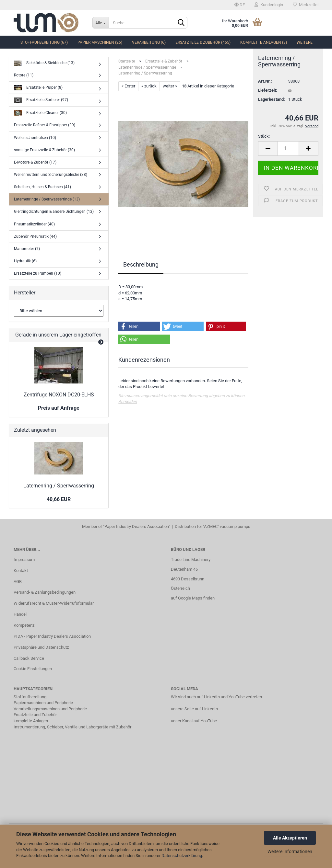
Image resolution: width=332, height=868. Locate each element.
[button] (139, 326)
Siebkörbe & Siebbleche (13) (44, 63)
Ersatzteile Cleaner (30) (40, 113)
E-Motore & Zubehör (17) (35, 162)
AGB (18, 582)
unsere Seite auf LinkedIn (194, 709)
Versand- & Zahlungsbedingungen (45, 592)
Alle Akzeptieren (290, 838)
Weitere (305, 42)
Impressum (24, 560)
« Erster (128, 86)
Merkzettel (306, 5)
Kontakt (21, 571)
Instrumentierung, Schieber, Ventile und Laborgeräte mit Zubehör (72, 727)
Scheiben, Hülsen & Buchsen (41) (42, 187)
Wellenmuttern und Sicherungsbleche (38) (51, 175)
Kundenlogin (269, 5)
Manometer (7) (27, 249)
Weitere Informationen (290, 851)
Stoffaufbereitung (30, 697)
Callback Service (29, 658)
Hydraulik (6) (25, 261)
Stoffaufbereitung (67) (44, 42)
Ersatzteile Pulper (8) (38, 88)
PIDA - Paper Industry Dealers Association (52, 636)
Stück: (264, 148)
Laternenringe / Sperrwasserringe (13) (47, 199)
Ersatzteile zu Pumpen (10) (38, 273)
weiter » (170, 86)
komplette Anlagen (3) (264, 42)
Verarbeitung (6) (149, 42)
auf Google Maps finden (193, 598)
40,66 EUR (59, 499)
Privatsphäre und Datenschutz (41, 647)
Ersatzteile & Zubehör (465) (203, 42)
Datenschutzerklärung (182, 856)
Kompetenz (24, 625)
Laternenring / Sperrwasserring (59, 486)
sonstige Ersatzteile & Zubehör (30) (44, 150)
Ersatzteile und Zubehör (35, 715)
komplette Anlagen (31, 721)
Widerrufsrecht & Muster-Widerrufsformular (54, 603)
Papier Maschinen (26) (100, 42)
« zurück (149, 86)
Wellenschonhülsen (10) (35, 138)
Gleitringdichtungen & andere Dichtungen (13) (54, 211)
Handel (20, 614)
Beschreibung (141, 264)
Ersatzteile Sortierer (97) (41, 100)
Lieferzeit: (268, 102)
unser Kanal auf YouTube (194, 721)
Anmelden (128, 401)
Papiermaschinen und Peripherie (43, 703)
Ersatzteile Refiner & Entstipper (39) (45, 125)
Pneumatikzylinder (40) (34, 224)
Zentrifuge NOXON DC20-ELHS (59, 395)
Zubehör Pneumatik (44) (35, 236)
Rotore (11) (24, 75)
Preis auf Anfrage (59, 408)
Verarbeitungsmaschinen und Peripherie (50, 709)
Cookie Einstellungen (33, 669)
